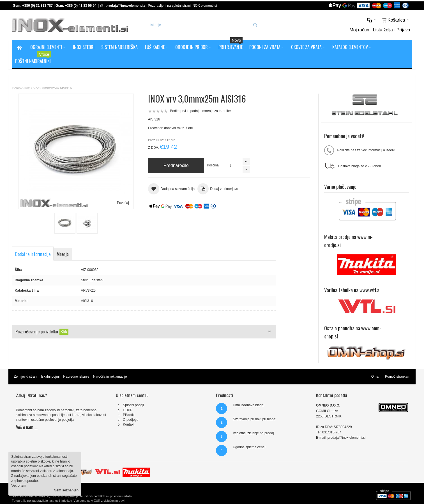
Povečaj (123, 203)
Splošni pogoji (133, 405)
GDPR (128, 410)
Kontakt (129, 424)
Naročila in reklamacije (110, 377)
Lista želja (383, 30)
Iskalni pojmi (50, 377)
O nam (376, 377)
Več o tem (19, 486)
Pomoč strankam (398, 377)
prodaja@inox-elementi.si (126, 6)
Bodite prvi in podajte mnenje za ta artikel (201, 111)
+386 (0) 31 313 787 (38, 6)
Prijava (403, 30)
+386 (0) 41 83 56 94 (81, 6)
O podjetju (131, 420)
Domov (17, 88)
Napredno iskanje (76, 377)
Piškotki (129, 415)
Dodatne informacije (33, 254)
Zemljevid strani (26, 377)
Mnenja (63, 254)
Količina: (213, 166)
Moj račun (359, 30)
